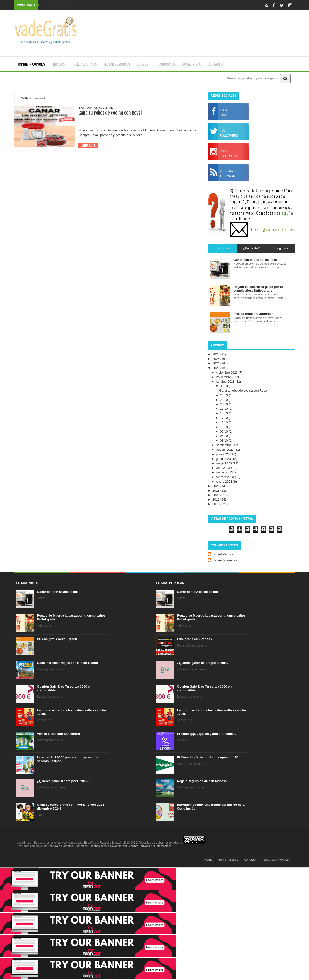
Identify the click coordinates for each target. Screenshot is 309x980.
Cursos (142, 64)
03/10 (224, 440)
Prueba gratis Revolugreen (57, 639)
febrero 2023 (226, 477)
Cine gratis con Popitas (194, 639)
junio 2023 (224, 459)
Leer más (88, 146)
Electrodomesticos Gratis (96, 108)
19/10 (224, 409)
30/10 (224, 386)
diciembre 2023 (228, 373)
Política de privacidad (275, 860)
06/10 (224, 432)
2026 (216, 354)
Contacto (215, 64)
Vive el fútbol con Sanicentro (58, 734)
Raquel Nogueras (225, 560)
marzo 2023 (225, 472)
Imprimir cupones (32, 64)
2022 (216, 486)
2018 (216, 504)
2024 (216, 363)
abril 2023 (224, 468)
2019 (216, 500)
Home (25, 97)
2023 (216, 368)
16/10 (224, 422)
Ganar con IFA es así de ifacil (59, 592)
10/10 (224, 427)
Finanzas (58, 64)
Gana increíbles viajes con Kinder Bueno (67, 663)
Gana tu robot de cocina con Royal (110, 113)
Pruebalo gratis (84, 64)
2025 (216, 359)
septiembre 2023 (228, 445)
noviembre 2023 (228, 377)
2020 (216, 495)
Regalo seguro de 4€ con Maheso (202, 781)
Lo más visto (191, 64)
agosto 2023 (225, 450)
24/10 (224, 395)
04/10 (224, 436)
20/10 (224, 404)
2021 (216, 491)
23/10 (224, 400)
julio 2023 (223, 454)
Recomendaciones (117, 64)
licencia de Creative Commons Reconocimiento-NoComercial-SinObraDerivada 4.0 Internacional (110, 846)
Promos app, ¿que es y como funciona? (207, 734)
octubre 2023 (226, 381)
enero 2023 (225, 481)
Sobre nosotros (228, 860)
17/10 (224, 418)
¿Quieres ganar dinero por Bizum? (63, 781)
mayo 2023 (225, 463)
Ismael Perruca (223, 554)
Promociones (165, 64)
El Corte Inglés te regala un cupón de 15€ (208, 757)
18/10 (224, 413)
